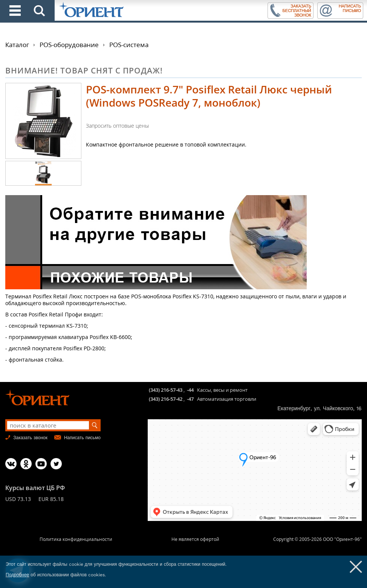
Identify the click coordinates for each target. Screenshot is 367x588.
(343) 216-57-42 (166, 399)
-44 (190, 390)
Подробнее (17, 575)
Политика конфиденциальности (76, 539)
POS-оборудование (69, 45)
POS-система (129, 45)
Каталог (17, 45)
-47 (190, 399)
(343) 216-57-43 (166, 390)
